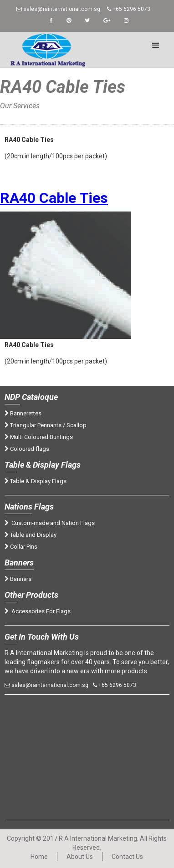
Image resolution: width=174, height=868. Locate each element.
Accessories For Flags (38, 611)
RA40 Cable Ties (54, 198)
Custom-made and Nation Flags (50, 523)
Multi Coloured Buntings (39, 437)
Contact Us (127, 857)
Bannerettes (23, 413)
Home (19, 115)
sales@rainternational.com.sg (58, 9)
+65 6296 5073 (129, 9)
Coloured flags (27, 449)
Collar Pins (21, 547)
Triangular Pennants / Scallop (46, 425)
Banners (18, 579)
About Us (80, 857)
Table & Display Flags (36, 481)
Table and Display (31, 535)
